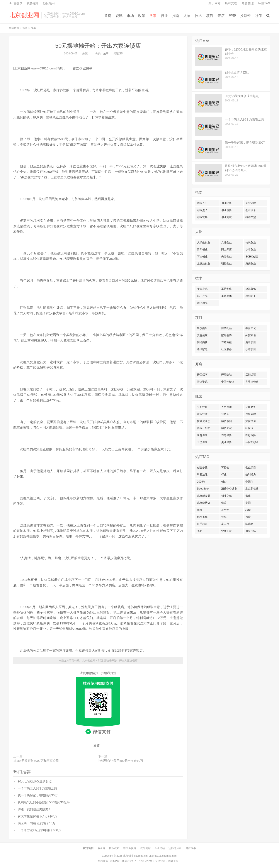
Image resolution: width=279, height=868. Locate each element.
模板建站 (114, 848)
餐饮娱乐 (202, 328)
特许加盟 (251, 217)
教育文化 (251, 328)
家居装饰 (226, 335)
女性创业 (226, 242)
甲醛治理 (202, 474)
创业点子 (202, 210)
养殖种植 (226, 342)
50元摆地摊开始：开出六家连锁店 (98, 46)
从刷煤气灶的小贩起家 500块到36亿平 (44, 802)
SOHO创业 (252, 257)
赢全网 (101, 848)
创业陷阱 (251, 203)
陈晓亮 (249, 524)
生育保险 (202, 435)
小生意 (225, 510)
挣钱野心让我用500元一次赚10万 (121, 761)
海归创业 (251, 264)
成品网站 (145, 848)
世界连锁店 (252, 382)
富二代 (225, 524)
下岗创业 (202, 257)
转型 (248, 510)
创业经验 (226, 203)
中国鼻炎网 (130, 848)
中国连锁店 (228, 382)
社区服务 (226, 349)
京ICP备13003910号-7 (123, 861)
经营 (232, 16)
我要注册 (33, 3)
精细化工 (251, 296)
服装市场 (251, 531)
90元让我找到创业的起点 (35, 781)
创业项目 (251, 468)
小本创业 (251, 249)
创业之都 (226, 496)
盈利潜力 (251, 474)
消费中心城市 (229, 489)
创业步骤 (202, 468)
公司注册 (202, 407)
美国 (248, 503)
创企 (224, 482)
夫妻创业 (226, 257)
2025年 (201, 482)
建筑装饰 (251, 289)
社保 (259, 16)
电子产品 (202, 296)
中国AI (249, 482)
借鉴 (224, 503)
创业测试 (226, 217)
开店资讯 (202, 382)
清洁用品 (202, 303)
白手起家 (202, 524)
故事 (153, 16)
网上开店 (226, 249)
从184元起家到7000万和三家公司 (36, 761)
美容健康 (202, 335)
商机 (200, 510)
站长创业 (251, 242)
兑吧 (200, 531)
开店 (221, 16)
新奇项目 (251, 342)
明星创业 (226, 264)
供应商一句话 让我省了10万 (37, 823)
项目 (210, 16)
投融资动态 (204, 421)
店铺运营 (251, 375)
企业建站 (160, 848)
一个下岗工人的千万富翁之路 (37, 788)
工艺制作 (226, 289)
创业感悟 (226, 210)
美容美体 (226, 296)
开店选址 (226, 375)
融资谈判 (226, 421)
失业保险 (226, 442)
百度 (248, 517)
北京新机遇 (252, 489)
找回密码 (49, 3)
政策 (142, 16)
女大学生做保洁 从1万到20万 (37, 816)
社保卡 (249, 428)
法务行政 (202, 414)
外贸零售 (251, 335)
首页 (108, 16)
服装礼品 (226, 328)
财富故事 (191, 848)
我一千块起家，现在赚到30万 (38, 795)
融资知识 (226, 428)
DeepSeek (203, 489)
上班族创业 (204, 264)
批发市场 (202, 517)
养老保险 (226, 435)
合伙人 (225, 414)
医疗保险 (251, 435)
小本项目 (251, 349)
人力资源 (226, 407)
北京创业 (128, 856)
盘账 (248, 496)
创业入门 (202, 203)
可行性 (225, 468)
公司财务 (251, 407)
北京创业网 (24, 15)
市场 (130, 16)
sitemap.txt (155, 856)
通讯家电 (202, 349)
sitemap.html (170, 856)
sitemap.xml (141, 856)
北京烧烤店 (204, 503)
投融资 (245, 16)
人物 (187, 16)
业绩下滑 (226, 531)
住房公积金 (252, 442)
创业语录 (251, 210)
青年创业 (202, 249)
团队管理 (251, 414)
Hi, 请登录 (16, 3)
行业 (164, 16)
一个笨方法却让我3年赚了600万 (39, 830)
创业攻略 (202, 217)
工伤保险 (202, 442)
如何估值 (251, 421)
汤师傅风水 (175, 848)
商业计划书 (204, 428)
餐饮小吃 (202, 289)
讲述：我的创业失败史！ (34, 809)
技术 (198, 16)
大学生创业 (204, 242)
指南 (176, 16)
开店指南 (202, 375)
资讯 (119, 16)
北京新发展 (204, 496)
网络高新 (202, 342)
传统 (224, 517)
